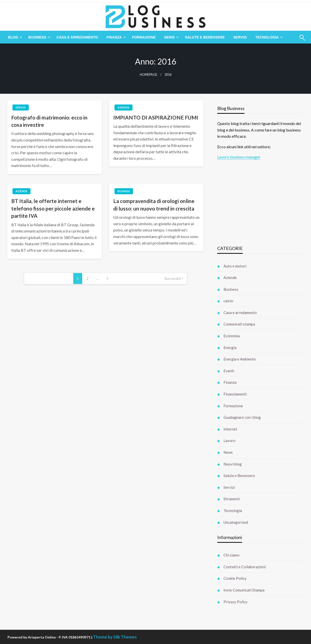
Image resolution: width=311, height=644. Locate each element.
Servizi (240, 37)
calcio (228, 301)
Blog (13, 37)
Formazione (144, 37)
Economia (232, 336)
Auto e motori (235, 266)
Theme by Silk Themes (115, 637)
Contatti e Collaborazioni (245, 567)
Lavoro (229, 440)
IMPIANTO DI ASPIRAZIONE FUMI (156, 117)
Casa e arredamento (77, 37)
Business (37, 37)
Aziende (123, 107)
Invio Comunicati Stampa (244, 590)
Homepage (148, 75)
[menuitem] (14, 37)
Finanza (114, 37)
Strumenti (232, 499)
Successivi (173, 278)
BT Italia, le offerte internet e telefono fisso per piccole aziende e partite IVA (53, 208)
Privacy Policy (235, 602)
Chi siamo (231, 555)
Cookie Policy (235, 578)
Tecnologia (267, 37)
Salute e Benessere (205, 37)
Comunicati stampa (239, 324)
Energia (230, 347)
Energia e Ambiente (240, 359)
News (169, 37)
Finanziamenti (235, 394)
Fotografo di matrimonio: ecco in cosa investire (49, 121)
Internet (230, 429)
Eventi (229, 371)
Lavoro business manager (239, 157)
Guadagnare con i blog (242, 417)
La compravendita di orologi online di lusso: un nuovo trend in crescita (154, 204)
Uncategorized (236, 522)
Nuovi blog (233, 464)
